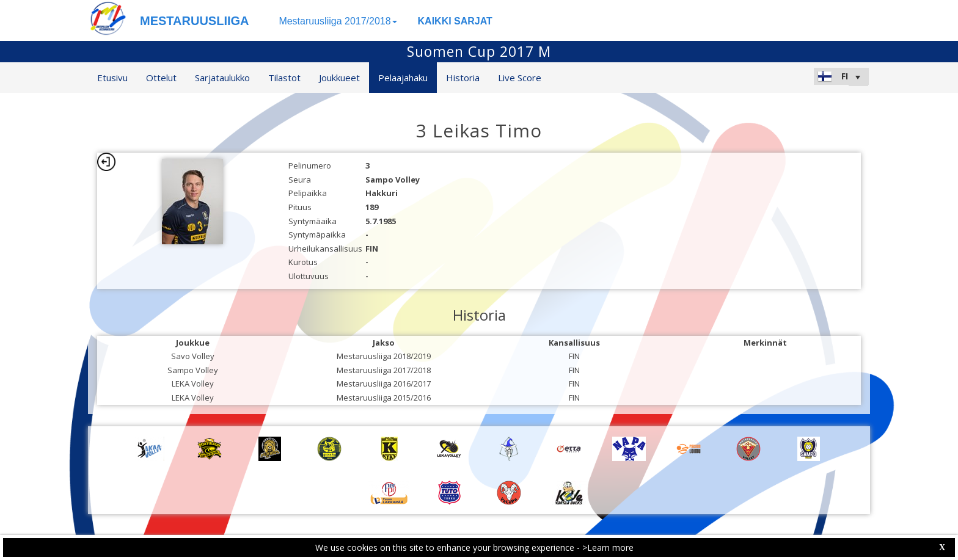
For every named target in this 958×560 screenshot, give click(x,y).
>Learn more (608, 547)
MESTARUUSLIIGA (195, 21)
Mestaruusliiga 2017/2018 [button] (338, 21)
